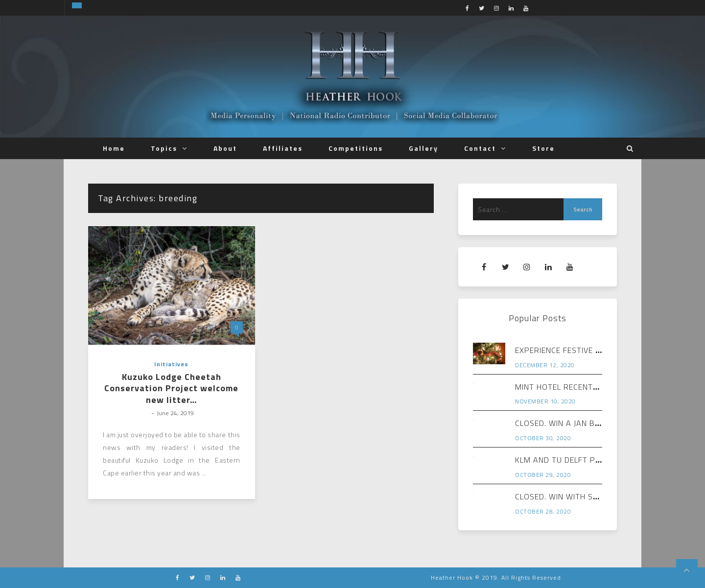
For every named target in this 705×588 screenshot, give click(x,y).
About (225, 148)
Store (543, 148)
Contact (480, 148)
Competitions (356, 148)
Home (114, 148)
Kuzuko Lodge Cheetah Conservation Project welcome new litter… (171, 388)
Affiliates (283, 148)
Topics (164, 148)
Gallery (423, 148)
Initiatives (171, 364)
